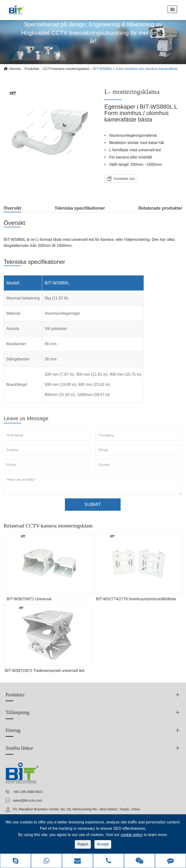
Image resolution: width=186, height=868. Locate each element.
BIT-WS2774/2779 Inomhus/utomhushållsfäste (136, 599)
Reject (83, 844)
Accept (103, 844)
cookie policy (132, 835)
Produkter (32, 69)
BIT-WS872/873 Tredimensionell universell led (44, 671)
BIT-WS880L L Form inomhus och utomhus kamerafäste (135, 69)
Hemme (15, 69)
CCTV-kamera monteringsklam (66, 69)
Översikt (12, 209)
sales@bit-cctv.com (27, 800)
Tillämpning (17, 712)
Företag (13, 730)
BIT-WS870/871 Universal (29, 599)
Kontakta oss (124, 179)
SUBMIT (93, 504)
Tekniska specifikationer (80, 208)
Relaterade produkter (160, 208)
